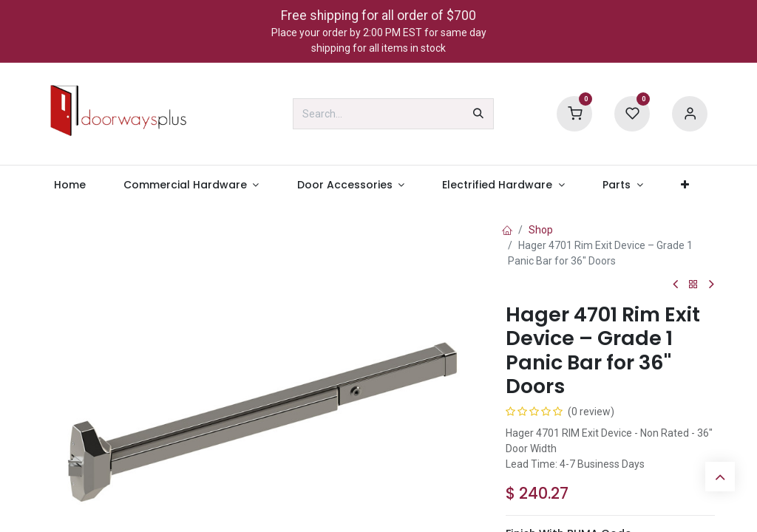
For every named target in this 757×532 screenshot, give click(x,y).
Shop (541, 230)
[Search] (478, 114)
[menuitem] (69, 185)
